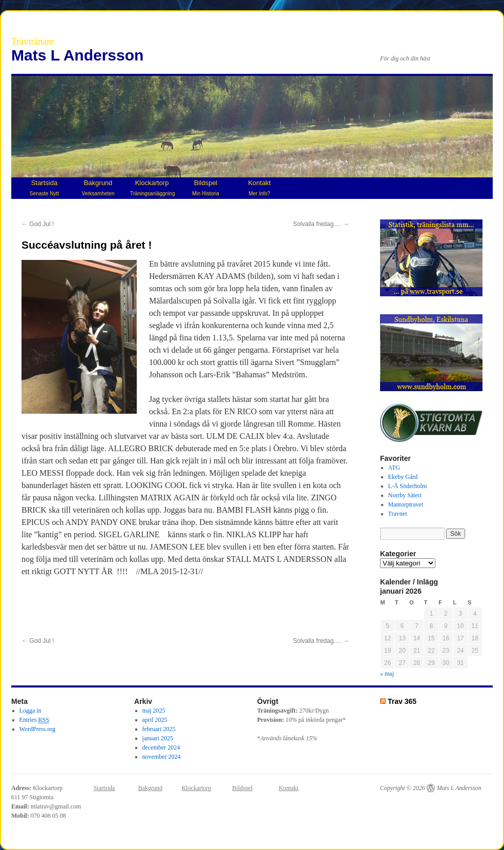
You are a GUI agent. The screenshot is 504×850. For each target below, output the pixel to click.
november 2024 (162, 757)
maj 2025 (154, 711)
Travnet (398, 514)
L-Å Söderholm (408, 486)
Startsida (44, 188)
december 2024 (161, 747)
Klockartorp (152, 188)
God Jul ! (38, 224)
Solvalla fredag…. (321, 224)
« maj (387, 674)
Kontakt (259, 188)
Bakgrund (98, 188)
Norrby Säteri (405, 495)
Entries (34, 720)
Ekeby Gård (403, 477)
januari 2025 (158, 738)
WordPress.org (37, 729)
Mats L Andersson (77, 55)
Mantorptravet (406, 504)
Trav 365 (402, 701)
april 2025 (155, 720)
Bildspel (206, 188)
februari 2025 (159, 729)
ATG (394, 468)
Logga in (30, 711)
